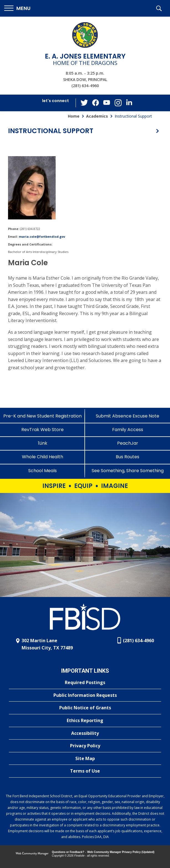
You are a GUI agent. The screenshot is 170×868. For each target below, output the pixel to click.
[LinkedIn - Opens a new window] (129, 103)
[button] (17, 8)
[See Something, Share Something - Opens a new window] (127, 471)
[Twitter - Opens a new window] (85, 103)
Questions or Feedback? (68, 852)
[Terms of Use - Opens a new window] (85, 771)
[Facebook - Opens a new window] (96, 103)
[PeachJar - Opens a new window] (127, 443)
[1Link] (42, 443)
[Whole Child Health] (42, 457)
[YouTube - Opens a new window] (107, 103)
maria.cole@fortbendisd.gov (42, 236)
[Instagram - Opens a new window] (118, 103)
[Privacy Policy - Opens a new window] (85, 746)
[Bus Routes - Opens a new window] (127, 457)
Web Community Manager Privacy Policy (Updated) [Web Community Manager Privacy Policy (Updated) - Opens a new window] (121, 852)
